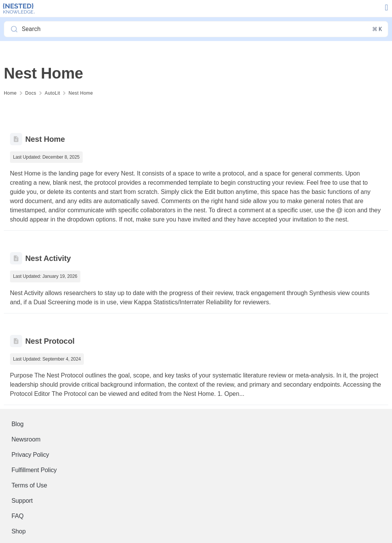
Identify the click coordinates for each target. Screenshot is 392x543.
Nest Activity (48, 258)
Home (10, 93)
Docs (31, 93)
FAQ (18, 516)
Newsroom (26, 439)
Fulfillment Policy (34, 470)
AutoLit (52, 93)
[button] (386, 8)
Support (22, 501)
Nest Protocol (50, 341)
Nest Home (81, 93)
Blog (18, 424)
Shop (19, 531)
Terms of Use (29, 485)
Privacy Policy (30, 455)
